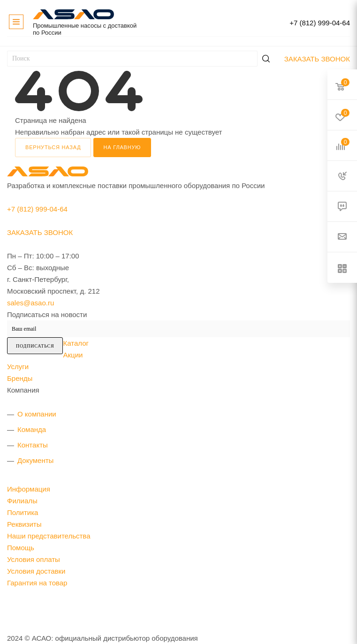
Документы (35, 460)
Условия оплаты (34, 559)
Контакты (33, 445)
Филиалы (22, 501)
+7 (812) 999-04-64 (320, 23)
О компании (37, 414)
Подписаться (35, 346)
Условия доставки (36, 571)
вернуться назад (53, 147)
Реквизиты (24, 524)
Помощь (21, 548)
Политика (23, 512)
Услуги (18, 367)
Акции (73, 355)
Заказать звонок (317, 59)
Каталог (76, 343)
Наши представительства (49, 536)
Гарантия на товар (37, 583)
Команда (32, 429)
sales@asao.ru (30, 303)
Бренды (20, 378)
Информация (29, 489)
